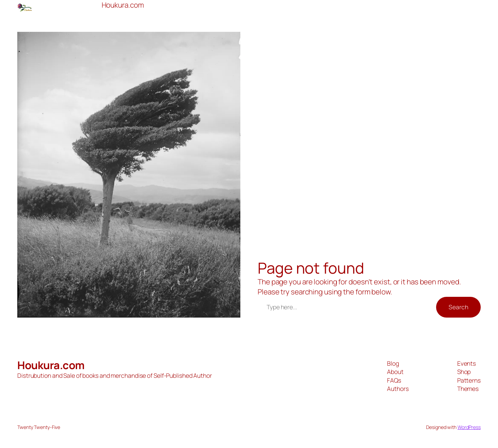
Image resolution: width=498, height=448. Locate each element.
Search (458, 307)
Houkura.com (51, 365)
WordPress (469, 427)
